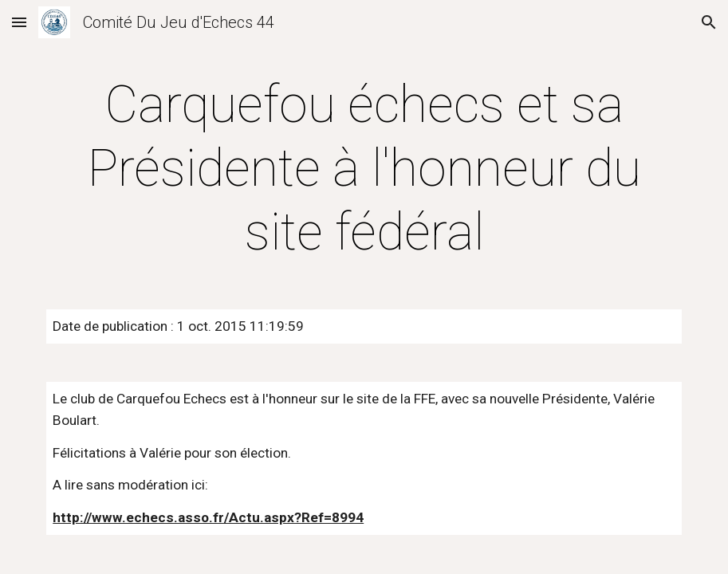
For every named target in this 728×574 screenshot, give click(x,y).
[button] (19, 22)
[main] (364, 169)
